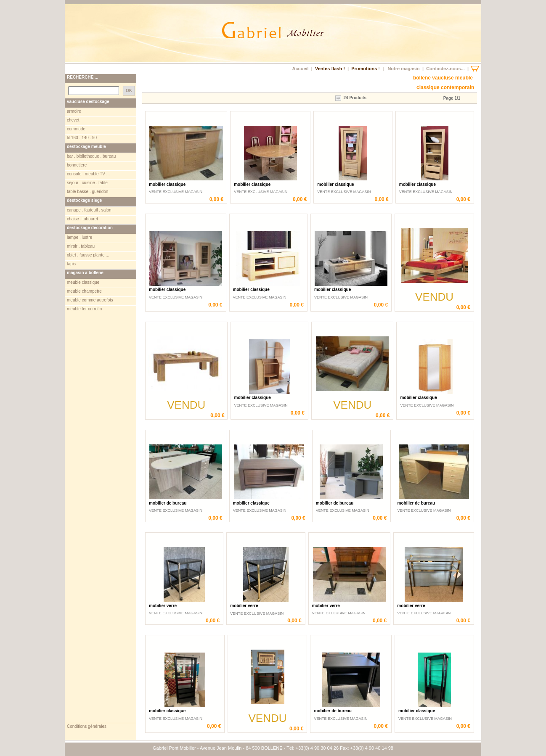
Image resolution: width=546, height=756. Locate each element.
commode (76, 129)
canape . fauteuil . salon (89, 210)
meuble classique (83, 282)
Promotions (364, 69)
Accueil (300, 69)
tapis (71, 264)
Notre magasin (403, 69)
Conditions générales (87, 726)
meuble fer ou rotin (84, 309)
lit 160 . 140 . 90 (82, 138)
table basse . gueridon (87, 192)
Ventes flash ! (330, 69)
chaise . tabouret (82, 219)
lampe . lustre (80, 237)
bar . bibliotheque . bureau (91, 156)
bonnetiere (77, 165)
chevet (73, 120)
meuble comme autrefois (90, 300)
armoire (74, 111)
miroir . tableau (81, 246)
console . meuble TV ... (88, 174)
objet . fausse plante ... (88, 255)
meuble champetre (84, 291)
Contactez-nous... (445, 69)
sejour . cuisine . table (87, 183)
